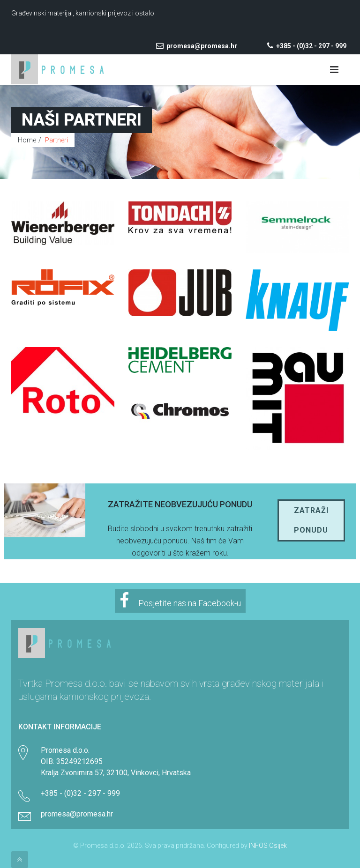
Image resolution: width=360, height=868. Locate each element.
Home (27, 140)
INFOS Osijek (268, 846)
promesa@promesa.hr (197, 46)
